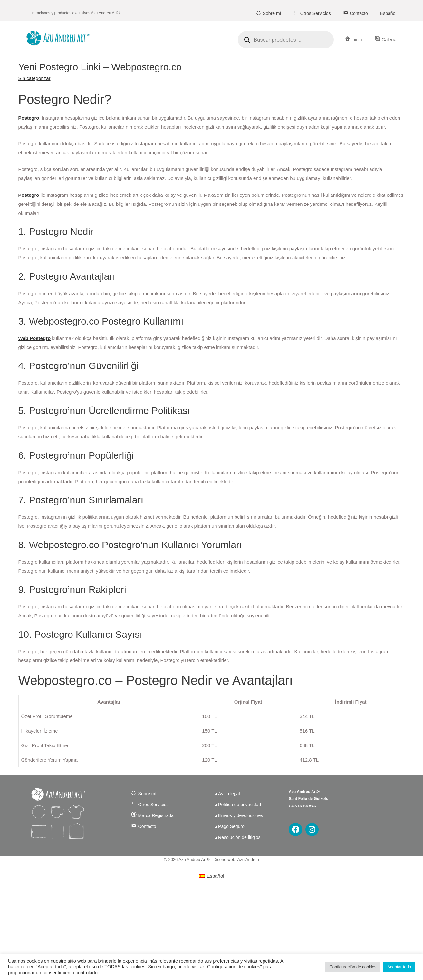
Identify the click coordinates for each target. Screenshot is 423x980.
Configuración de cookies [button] (353, 967)
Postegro (29, 118)
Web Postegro (35, 338)
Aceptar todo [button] (399, 967)
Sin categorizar (34, 78)
